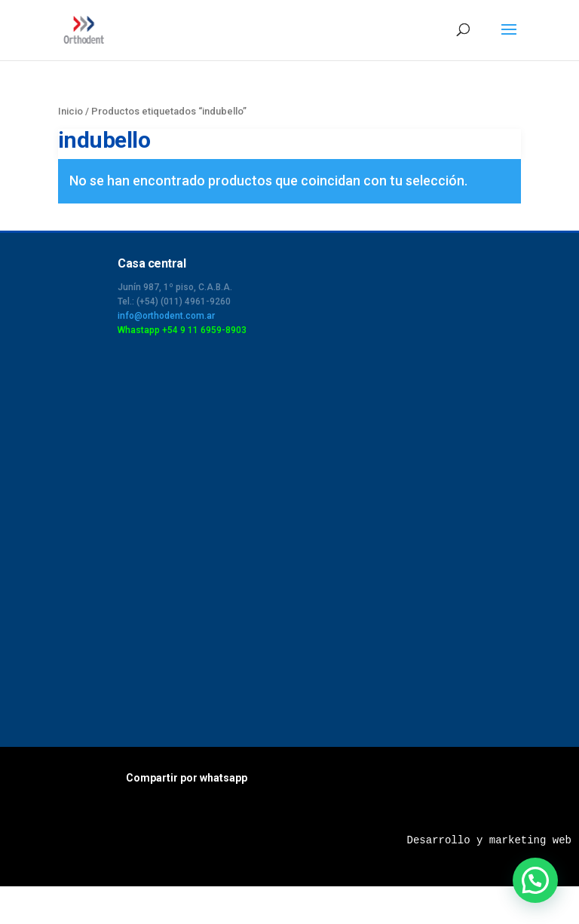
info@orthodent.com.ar (166, 316)
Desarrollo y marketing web (489, 840)
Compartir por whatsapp (187, 778)
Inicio (70, 111)
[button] (535, 880)
